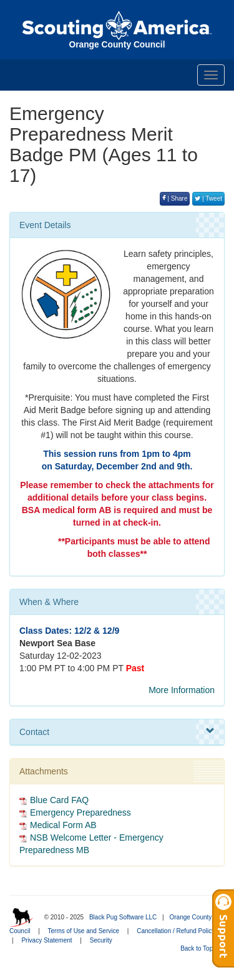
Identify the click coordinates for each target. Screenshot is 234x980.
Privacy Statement (46, 940)
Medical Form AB (63, 825)
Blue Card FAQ (59, 800)
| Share (175, 198)
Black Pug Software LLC (123, 917)
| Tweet (208, 198)
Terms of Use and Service (84, 931)
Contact (117, 731)
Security (101, 940)
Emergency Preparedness (80, 812)
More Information (182, 690)
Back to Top (201, 948)
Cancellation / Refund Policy (176, 931)
